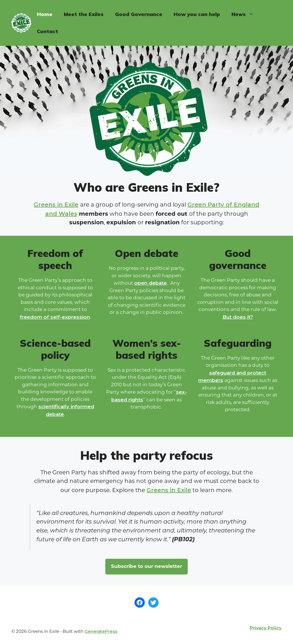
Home (45, 14)
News (246, 14)
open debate (151, 283)
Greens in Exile (56, 205)
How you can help (197, 14)
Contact (47, 31)
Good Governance (139, 14)
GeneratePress (101, 631)
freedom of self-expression (55, 317)
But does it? (238, 317)
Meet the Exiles (84, 14)
